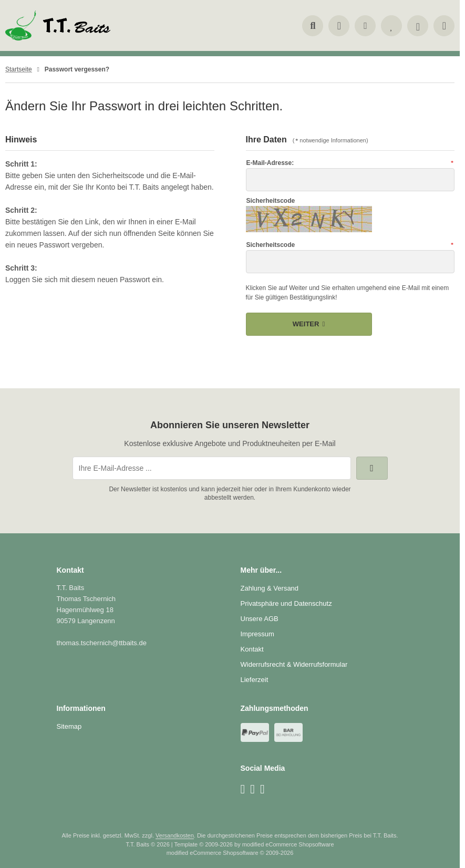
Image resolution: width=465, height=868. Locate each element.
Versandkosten (175, 835)
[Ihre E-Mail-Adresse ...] (212, 468)
